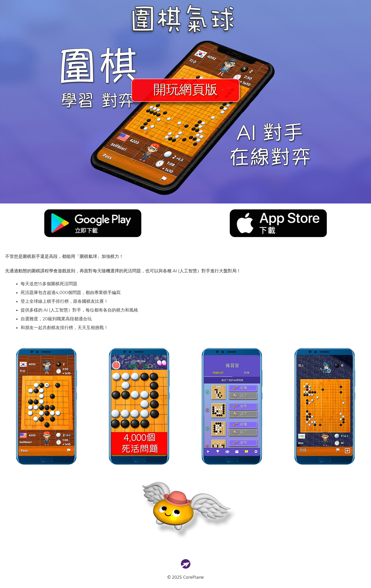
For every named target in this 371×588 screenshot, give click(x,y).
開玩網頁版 (185, 90)
